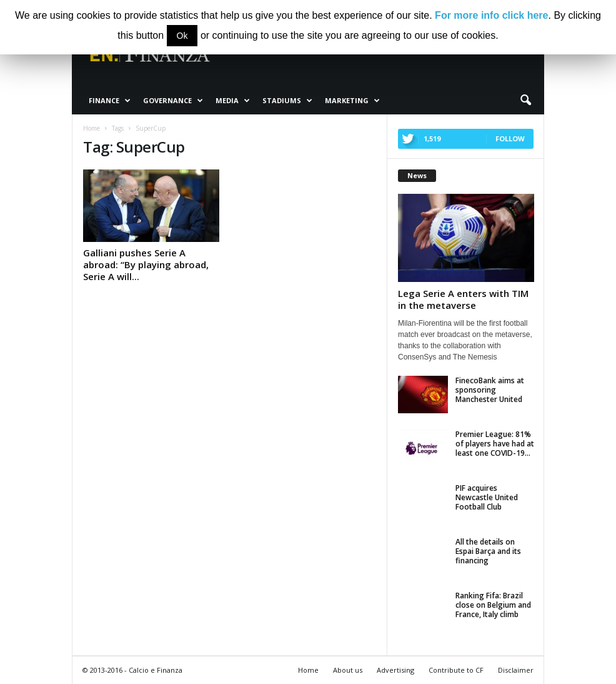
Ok (182, 36)
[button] (525, 101)
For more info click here (491, 15)
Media (233, 101)
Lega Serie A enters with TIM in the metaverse (463, 299)
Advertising (395, 670)
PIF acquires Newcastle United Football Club (487, 497)
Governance (173, 101)
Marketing (352, 101)
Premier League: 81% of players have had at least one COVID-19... (495, 444)
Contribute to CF (456, 670)
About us (348, 670)
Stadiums (287, 101)
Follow (510, 138)
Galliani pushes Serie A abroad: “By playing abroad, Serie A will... (146, 264)
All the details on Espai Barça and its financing (488, 551)
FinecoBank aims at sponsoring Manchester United (490, 390)
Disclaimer (516, 670)
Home (308, 670)
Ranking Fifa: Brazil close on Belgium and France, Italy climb (493, 605)
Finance (110, 101)
